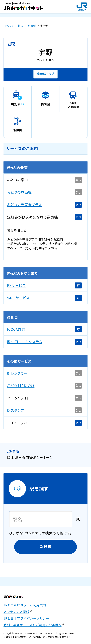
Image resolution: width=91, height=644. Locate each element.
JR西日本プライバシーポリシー (26, 618)
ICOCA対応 (16, 329)
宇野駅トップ (45, 74)
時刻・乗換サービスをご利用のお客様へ (32, 625)
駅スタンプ (16, 410)
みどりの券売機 (19, 192)
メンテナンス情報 (16, 612)
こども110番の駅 (21, 385)
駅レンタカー (17, 373)
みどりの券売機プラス (24, 205)
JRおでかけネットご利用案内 (25, 605)
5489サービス (18, 298)
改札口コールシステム (25, 342)
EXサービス (16, 285)
